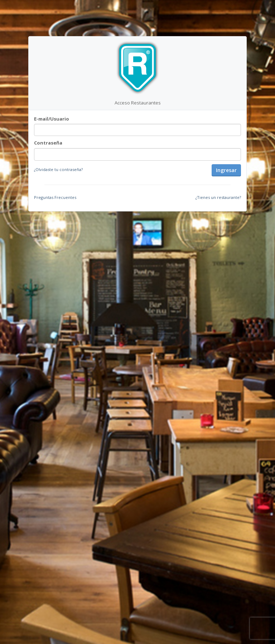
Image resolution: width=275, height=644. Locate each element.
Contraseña (48, 143)
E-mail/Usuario (52, 119)
